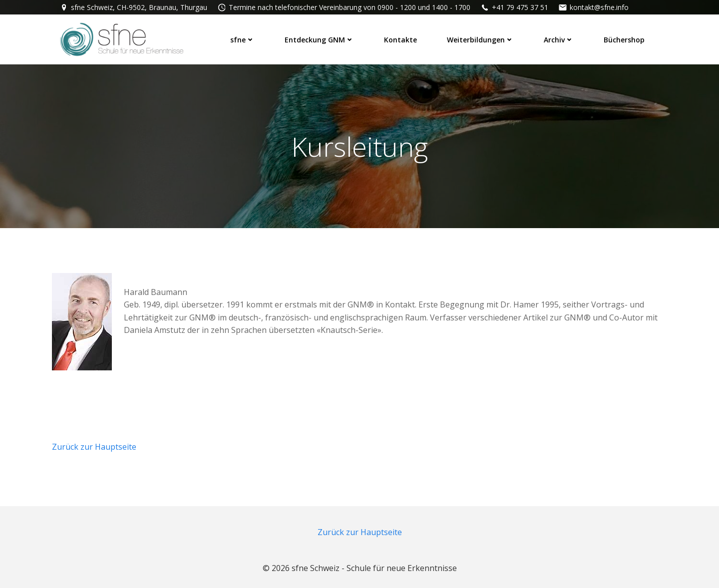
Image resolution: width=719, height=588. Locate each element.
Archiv (559, 40)
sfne (242, 40)
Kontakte (400, 40)
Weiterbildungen (480, 40)
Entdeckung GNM (319, 40)
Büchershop (624, 40)
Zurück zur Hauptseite (94, 447)
